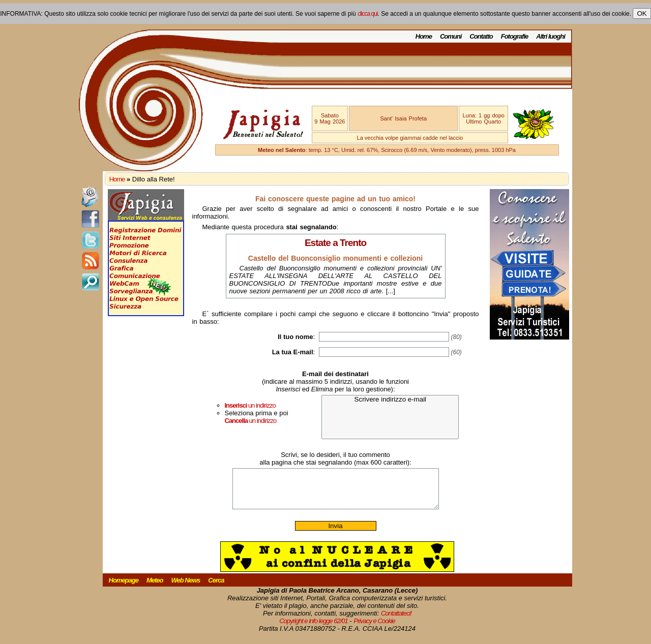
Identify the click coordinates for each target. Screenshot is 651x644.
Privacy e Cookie (374, 628)
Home (424, 36)
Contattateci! (396, 621)
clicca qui (367, 14)
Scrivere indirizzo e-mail (390, 400)
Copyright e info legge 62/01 (314, 628)
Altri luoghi (551, 36)
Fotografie (515, 36)
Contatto (481, 36)
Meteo (155, 588)
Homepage (124, 588)
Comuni (451, 36)
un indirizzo (250, 405)
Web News (186, 588)
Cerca (216, 588)
